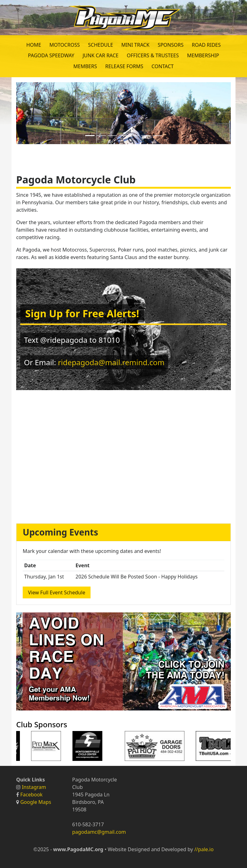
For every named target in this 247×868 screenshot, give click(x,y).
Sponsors (171, 45)
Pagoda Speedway (51, 55)
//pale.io (204, 849)
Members (85, 66)
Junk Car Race (100, 55)
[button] (27, 113)
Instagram (34, 787)
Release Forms (124, 66)
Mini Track (135, 45)
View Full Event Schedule (57, 592)
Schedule (100, 45)
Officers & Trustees (153, 55)
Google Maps (36, 802)
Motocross (65, 45)
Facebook (31, 795)
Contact (163, 66)
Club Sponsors (42, 724)
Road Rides (206, 45)
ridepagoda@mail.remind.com (111, 362)
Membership (203, 55)
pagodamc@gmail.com (99, 832)
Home (34, 45)
